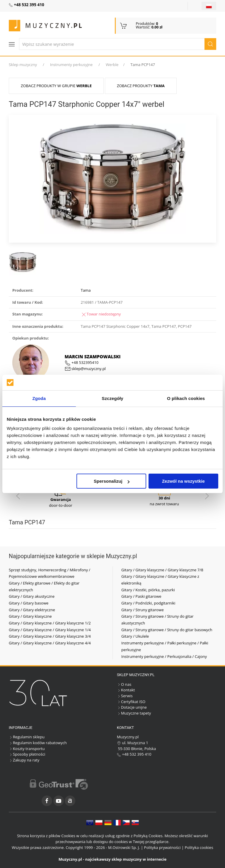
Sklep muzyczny (23, 65)
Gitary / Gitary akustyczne (32, 596)
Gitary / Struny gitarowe (143, 610)
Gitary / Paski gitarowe (141, 596)
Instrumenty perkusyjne (71, 65)
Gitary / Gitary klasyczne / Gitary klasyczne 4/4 (50, 643)
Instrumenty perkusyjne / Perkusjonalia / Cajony (164, 656)
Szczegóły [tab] (112, 398)
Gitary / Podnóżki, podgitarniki (148, 603)
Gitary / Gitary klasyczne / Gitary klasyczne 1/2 (50, 623)
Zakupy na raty (24, 760)
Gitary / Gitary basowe (29, 603)
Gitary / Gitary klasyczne (30, 616)
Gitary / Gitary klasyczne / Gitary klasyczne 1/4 (50, 630)
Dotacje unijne (132, 707)
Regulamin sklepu (27, 737)
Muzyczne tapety (134, 713)
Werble (112, 65)
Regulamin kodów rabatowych (38, 743)
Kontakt (126, 690)
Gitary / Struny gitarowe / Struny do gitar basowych (167, 630)
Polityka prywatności (162, 847)
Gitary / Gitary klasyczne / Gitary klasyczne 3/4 (50, 636)
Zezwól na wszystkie (183, 481)
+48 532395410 (82, 362)
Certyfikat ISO (131, 702)
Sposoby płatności (27, 754)
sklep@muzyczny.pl (85, 369)
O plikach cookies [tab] (186, 398)
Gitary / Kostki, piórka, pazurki (148, 590)
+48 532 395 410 (134, 754)
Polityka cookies (199, 847)
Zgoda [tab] (39, 398)
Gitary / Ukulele (135, 636)
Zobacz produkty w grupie (56, 86)
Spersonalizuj (112, 481)
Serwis (125, 696)
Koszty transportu (27, 749)
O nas (124, 684)
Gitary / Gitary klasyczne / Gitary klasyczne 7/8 (162, 570)
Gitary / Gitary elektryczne (32, 610)
